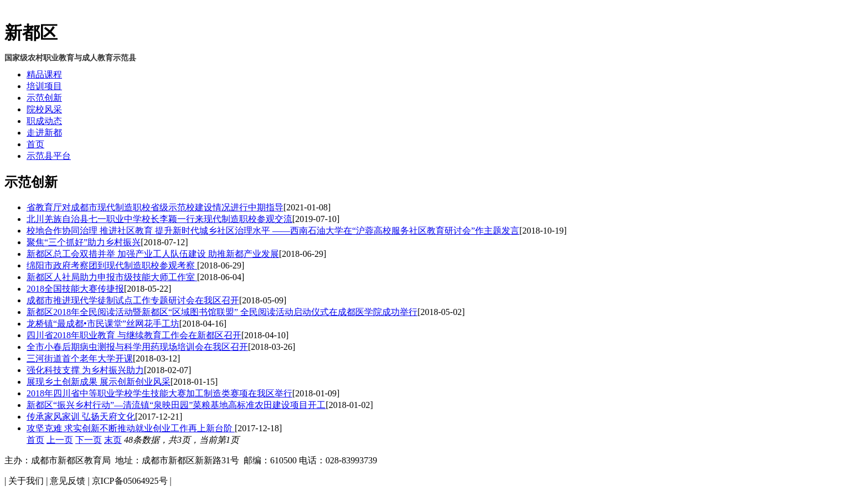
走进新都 (44, 133)
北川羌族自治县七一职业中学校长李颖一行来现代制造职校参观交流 (159, 219)
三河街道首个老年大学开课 (80, 358)
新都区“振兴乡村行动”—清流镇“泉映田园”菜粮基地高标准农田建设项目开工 (176, 405)
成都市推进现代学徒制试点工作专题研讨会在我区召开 (133, 300)
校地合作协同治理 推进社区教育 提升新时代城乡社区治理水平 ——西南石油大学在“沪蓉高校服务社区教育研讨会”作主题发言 (273, 231)
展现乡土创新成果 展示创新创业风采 (99, 382)
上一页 (60, 440)
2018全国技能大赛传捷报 (75, 289)
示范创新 (44, 98)
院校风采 (44, 109)
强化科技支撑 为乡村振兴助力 (85, 370)
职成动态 (44, 121)
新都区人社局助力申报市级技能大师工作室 (112, 277)
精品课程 (44, 74)
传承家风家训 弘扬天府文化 (81, 417)
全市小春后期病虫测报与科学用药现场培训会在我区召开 (137, 347)
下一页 (89, 440)
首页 (35, 144)
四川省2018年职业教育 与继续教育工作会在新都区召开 (134, 335)
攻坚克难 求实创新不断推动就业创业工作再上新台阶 (131, 428)
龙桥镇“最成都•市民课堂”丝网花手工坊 (103, 324)
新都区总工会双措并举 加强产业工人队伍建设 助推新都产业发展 (153, 254)
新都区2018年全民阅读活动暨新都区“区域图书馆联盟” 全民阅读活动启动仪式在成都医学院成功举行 (222, 312)
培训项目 (44, 86)
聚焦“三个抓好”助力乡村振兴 (84, 242)
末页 (113, 440)
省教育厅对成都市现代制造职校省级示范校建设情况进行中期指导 (155, 207)
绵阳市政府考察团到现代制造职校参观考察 (112, 265)
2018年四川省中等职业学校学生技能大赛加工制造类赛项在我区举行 (159, 393)
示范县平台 (49, 156)
